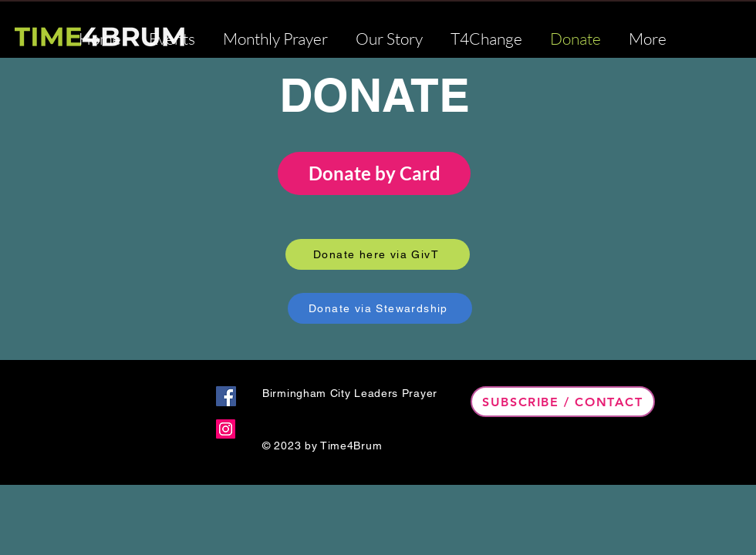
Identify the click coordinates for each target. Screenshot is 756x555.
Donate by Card (375, 173)
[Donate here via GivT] (378, 254)
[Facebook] (226, 396)
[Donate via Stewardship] (380, 308)
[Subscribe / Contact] (563, 402)
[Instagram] (226, 429)
